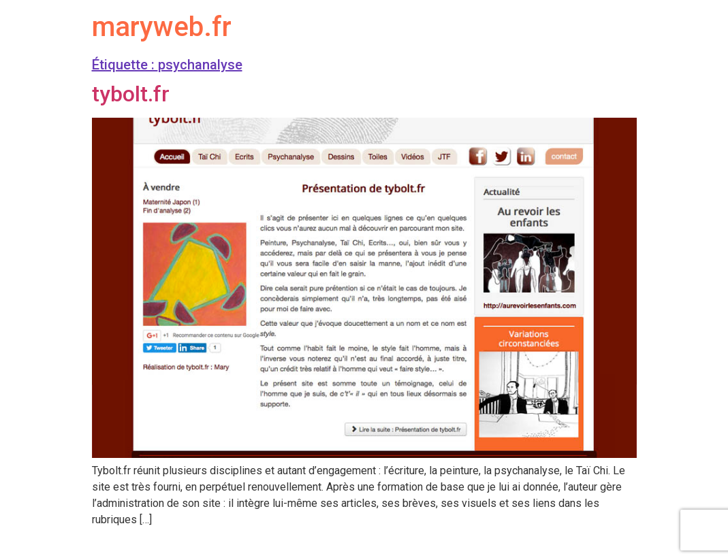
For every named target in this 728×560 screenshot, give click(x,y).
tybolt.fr (131, 94)
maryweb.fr (162, 27)
